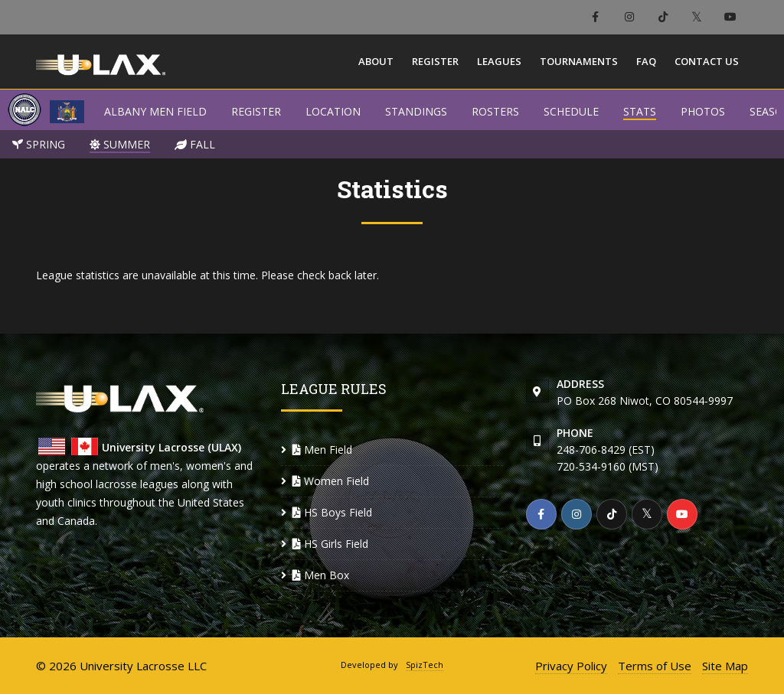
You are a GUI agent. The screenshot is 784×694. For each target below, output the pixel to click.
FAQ (646, 61)
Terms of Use (655, 666)
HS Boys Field (332, 512)
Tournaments (579, 61)
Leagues (499, 61)
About (376, 61)
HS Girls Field (330, 544)
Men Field (322, 450)
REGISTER (256, 111)
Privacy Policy (571, 666)
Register (435, 61)
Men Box (321, 575)
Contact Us (707, 61)
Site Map (725, 666)
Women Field (331, 481)
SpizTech (425, 665)
